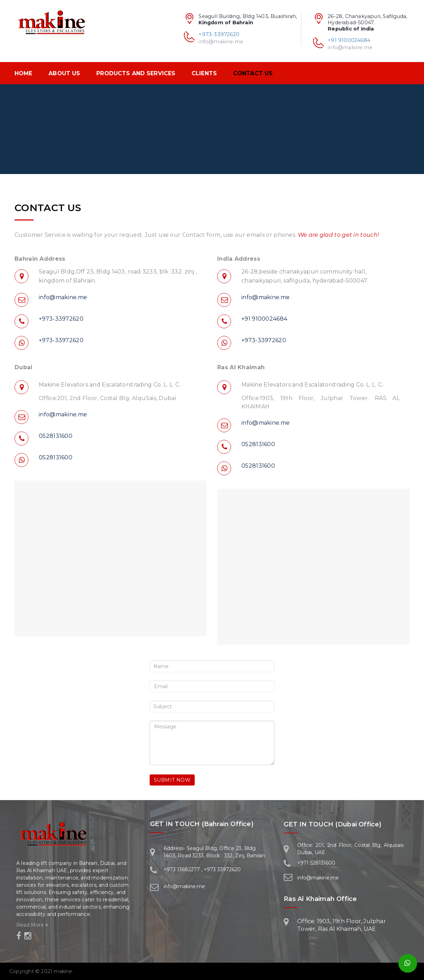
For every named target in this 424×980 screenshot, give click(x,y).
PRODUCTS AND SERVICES (136, 73)
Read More (32, 925)
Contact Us (253, 73)
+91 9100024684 (349, 40)
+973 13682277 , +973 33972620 (202, 869)
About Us (64, 73)
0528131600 (56, 436)
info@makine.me (350, 47)
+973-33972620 (219, 34)
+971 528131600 (316, 863)
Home (24, 73)
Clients (204, 73)
